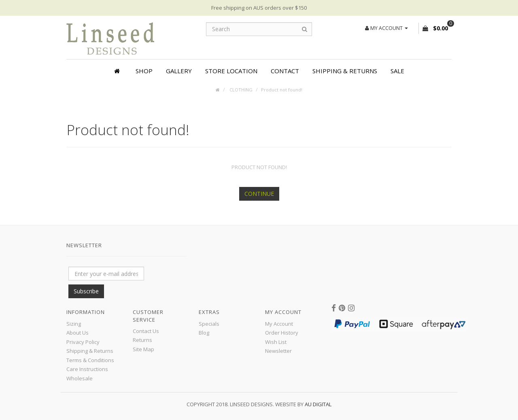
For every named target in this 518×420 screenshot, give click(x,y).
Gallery (179, 71)
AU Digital (318, 404)
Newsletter (278, 351)
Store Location (231, 71)
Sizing (74, 324)
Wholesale (80, 378)
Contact (285, 71)
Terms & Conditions (90, 360)
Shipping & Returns (345, 71)
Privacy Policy (83, 342)
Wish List (276, 342)
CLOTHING (240, 90)
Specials (209, 324)
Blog (204, 333)
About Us (77, 333)
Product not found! (282, 90)
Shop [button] (144, 71)
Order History (282, 333)
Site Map (143, 349)
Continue (259, 194)
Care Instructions (87, 369)
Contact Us (146, 331)
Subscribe (86, 291)
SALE (397, 71)
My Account (279, 324)
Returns (142, 340)
